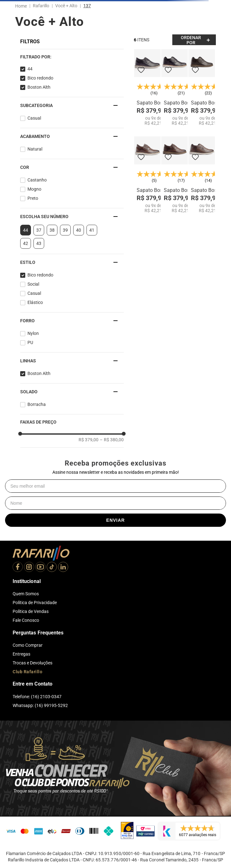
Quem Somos (26, 594)
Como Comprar (28, 645)
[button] (72, 57)
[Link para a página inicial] (22, 6)
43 (39, 243)
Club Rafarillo (27, 672)
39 (65, 230)
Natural (35, 149)
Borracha (37, 404)
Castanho (37, 180)
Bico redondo (40, 78)
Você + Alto (66, 6)
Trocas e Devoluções (33, 663)
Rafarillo (41, 6)
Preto (33, 198)
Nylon (33, 333)
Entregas (21, 654)
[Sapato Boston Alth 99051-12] (175, 175)
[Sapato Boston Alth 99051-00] (147, 88)
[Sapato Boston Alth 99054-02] (202, 175)
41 (92, 230)
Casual (34, 118)
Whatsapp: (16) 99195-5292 (40, 705)
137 (87, 6)
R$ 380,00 (112, 440)
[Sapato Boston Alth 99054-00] (175, 88)
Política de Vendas (31, 611)
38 (52, 230)
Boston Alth (39, 87)
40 (79, 230)
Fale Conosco (26, 620)
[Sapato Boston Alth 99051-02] (147, 175)
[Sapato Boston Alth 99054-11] (202, 88)
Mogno (34, 189)
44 (30, 69)
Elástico (35, 302)
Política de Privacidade (35, 603)
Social (33, 284)
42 (26, 243)
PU (30, 342)
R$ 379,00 (89, 440)
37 (39, 230)
